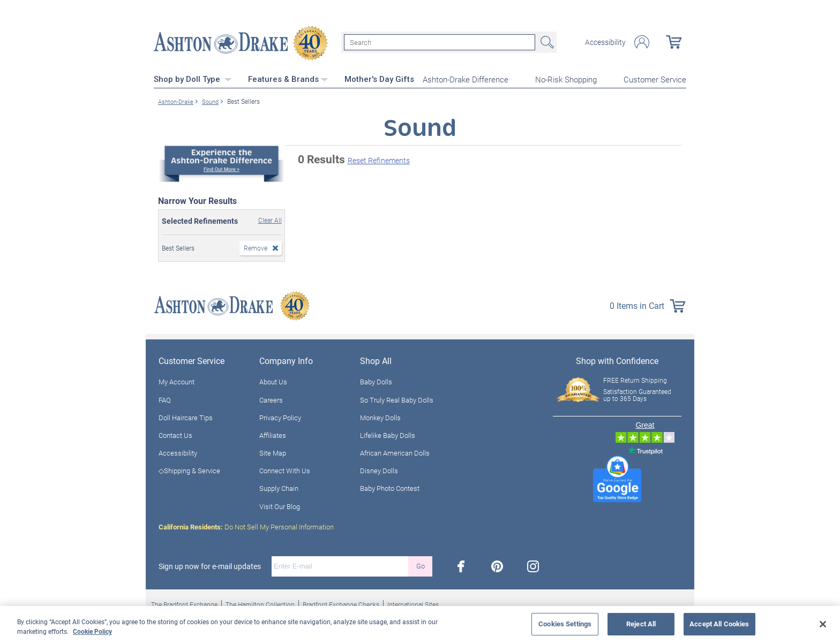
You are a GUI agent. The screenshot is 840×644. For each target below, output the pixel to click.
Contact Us (175, 434)
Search (546, 42)
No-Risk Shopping (566, 78)
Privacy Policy (280, 416)
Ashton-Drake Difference (466, 78)
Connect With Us (285, 469)
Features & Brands (288, 78)
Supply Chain (279, 487)
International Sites (413, 603)
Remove (256, 246)
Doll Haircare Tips (186, 416)
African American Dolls (395, 451)
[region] (420, 625)
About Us (273, 381)
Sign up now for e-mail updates (210, 565)
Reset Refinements (379, 159)
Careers (271, 398)
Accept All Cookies (719, 624)
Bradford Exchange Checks (341, 603)
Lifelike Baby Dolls (388, 434)
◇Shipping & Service (189, 469)
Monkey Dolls (380, 416)
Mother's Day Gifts (379, 78)
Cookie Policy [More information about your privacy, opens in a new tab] (92, 631)
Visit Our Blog (280, 505)
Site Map (273, 451)
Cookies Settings (565, 624)
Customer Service (655, 78)
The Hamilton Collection (260, 603)
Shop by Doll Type (193, 78)
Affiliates (273, 434)
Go (421, 565)
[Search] (440, 42)
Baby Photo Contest (390, 487)
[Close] (823, 624)
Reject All (641, 624)
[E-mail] (340, 565)
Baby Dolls (376, 381)
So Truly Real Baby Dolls (397, 398)
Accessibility (605, 42)
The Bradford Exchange (184, 603)
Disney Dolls (379, 469)
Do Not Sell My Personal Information (246, 525)
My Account (177, 381)
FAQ (165, 398)
